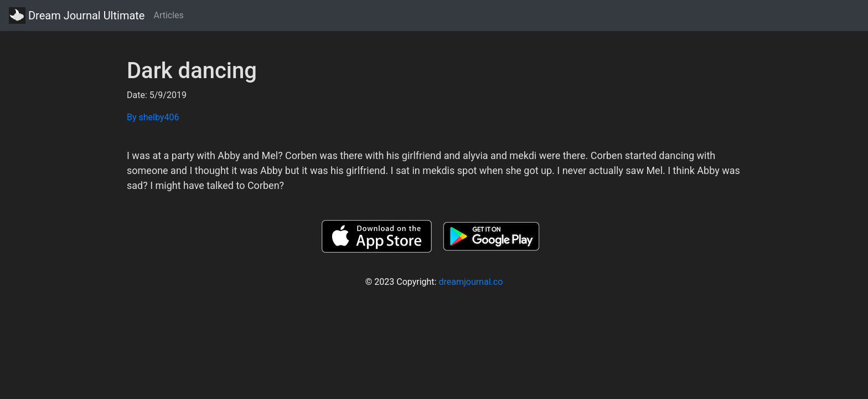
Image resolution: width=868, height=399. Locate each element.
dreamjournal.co (471, 282)
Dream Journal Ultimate (77, 16)
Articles (168, 15)
